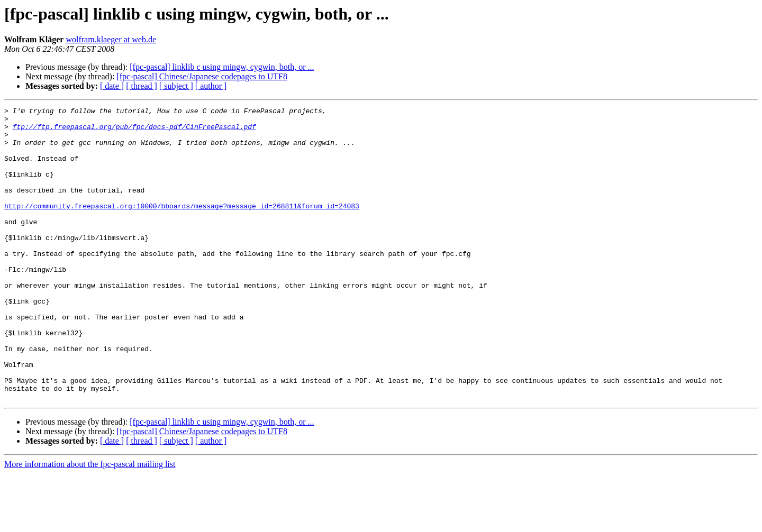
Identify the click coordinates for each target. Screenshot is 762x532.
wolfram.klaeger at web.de (111, 39)
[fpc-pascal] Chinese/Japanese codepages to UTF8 (202, 76)
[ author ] (211, 86)
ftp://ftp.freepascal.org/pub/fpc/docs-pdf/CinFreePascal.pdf (134, 131)
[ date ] (112, 86)
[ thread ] (142, 86)
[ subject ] (176, 86)
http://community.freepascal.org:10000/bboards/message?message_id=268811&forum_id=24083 (182, 226)
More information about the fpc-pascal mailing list (90, 523)
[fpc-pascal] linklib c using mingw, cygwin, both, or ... (222, 67)
